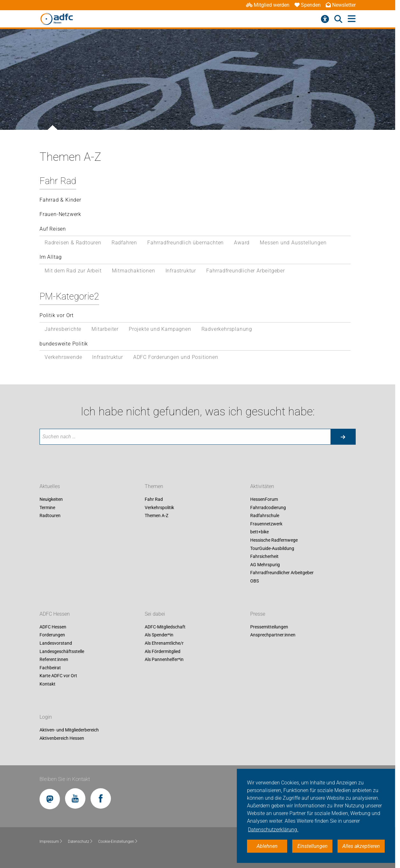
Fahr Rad (58, 181)
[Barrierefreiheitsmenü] (325, 19)
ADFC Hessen (55, 614)
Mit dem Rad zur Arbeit (73, 271)
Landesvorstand (56, 643)
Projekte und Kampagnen (160, 329)
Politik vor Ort (57, 315)
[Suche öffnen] (338, 19)
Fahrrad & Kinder (60, 200)
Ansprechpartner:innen (273, 635)
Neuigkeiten (51, 499)
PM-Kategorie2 (69, 296)
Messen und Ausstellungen (293, 243)
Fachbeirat (50, 668)
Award (242, 243)
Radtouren (50, 516)
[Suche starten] (343, 437)
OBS (255, 581)
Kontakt (47, 684)
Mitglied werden (268, 5)
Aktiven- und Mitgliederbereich (69, 730)
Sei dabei (155, 614)
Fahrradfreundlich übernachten (185, 243)
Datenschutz (80, 842)
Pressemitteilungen (269, 627)
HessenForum (264, 499)
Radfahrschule (265, 516)
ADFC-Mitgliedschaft (165, 627)
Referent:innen (54, 660)
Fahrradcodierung (268, 508)
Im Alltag (51, 257)
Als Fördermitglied (163, 651)
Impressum (51, 842)
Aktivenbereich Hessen (62, 738)
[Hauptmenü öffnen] (352, 19)
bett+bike (259, 532)
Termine (47, 508)
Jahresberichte (63, 329)
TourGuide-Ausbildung (272, 548)
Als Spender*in (159, 635)
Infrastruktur (181, 271)
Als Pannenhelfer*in (164, 660)
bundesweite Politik (64, 344)
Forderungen (52, 635)
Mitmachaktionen (134, 271)
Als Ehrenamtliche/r (164, 643)
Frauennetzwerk (266, 524)
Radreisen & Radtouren (73, 243)
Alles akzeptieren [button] (361, 846)
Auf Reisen (53, 229)
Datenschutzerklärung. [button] (273, 830)
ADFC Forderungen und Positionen (176, 357)
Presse (258, 614)
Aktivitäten (262, 486)
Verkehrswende (63, 357)
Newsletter (341, 5)
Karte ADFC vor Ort (58, 676)
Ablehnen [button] (267, 846)
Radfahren (124, 243)
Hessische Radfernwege (274, 540)
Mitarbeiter (105, 329)
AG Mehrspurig (265, 565)
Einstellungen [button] (313, 846)
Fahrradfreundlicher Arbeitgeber (246, 271)
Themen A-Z (156, 516)
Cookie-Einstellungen (118, 842)
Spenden (308, 5)
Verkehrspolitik (159, 508)
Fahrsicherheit (264, 557)
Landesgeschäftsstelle (62, 651)
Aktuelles (50, 486)
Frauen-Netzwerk (60, 214)
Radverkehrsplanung (227, 329)
